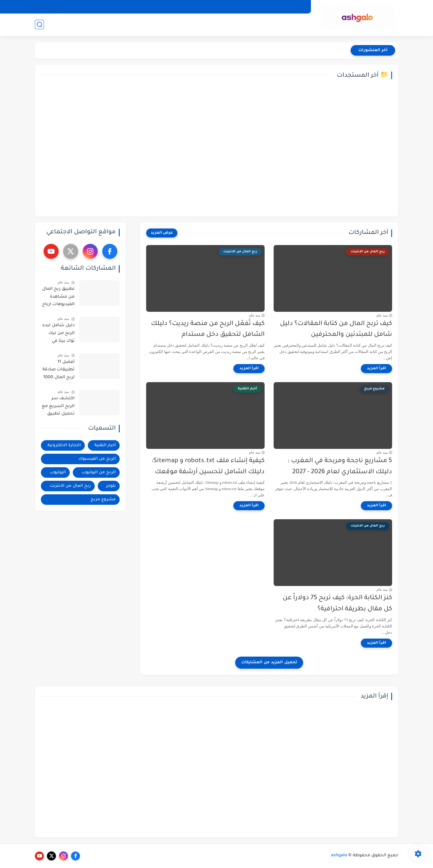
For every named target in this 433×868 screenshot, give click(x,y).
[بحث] (39, 25)
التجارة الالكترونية (260, 24)
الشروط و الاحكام (225, 7)
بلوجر (121, 24)
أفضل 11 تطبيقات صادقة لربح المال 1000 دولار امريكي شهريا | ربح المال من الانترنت (58, 371)
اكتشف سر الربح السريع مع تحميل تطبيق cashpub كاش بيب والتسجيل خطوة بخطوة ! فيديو (58, 407)
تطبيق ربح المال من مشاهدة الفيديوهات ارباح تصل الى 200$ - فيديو (58, 298)
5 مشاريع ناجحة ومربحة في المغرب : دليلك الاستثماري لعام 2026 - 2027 (340, 467)
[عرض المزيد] (162, 233)
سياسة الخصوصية (287, 7)
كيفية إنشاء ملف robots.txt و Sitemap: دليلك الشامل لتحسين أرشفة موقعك (208, 467)
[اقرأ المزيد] (376, 369)
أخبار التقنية (295, 24)
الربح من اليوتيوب (172, 24)
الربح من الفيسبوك (216, 24)
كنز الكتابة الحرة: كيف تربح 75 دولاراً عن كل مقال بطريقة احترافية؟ (337, 604)
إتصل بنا (256, 7)
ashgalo (339, 856)
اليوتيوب (140, 24)
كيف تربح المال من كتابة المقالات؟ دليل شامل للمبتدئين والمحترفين (336, 330)
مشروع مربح (103, 500)
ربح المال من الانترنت (89, 24)
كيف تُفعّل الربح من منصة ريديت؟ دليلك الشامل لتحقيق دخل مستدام (208, 330)
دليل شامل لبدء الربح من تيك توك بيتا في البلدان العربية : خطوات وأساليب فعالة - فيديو (58, 334)
